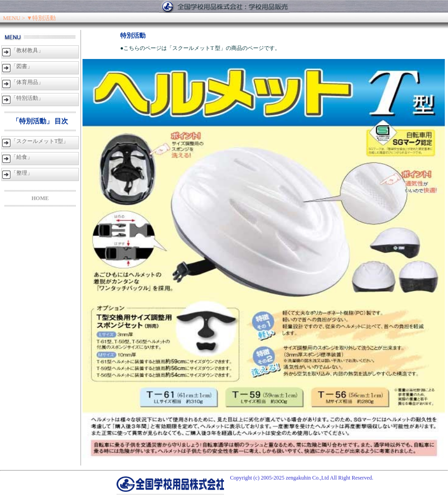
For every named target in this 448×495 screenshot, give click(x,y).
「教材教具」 (27, 50)
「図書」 (22, 66)
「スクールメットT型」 (40, 141)
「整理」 (22, 173)
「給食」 (22, 157)
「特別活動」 (27, 98)
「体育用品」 (27, 82)
